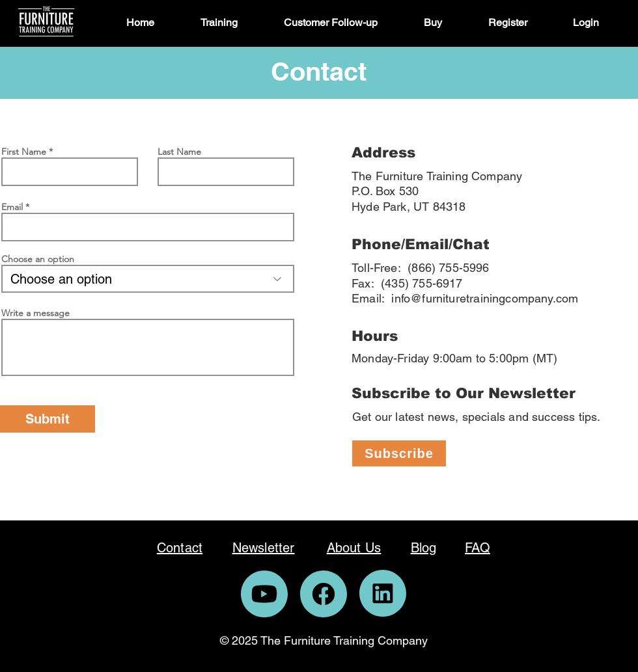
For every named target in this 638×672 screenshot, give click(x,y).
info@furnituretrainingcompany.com (485, 298)
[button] (232, 23)
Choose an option (38, 259)
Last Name (179, 152)
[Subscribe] (399, 453)
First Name (24, 152)
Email (12, 207)
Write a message (35, 313)
